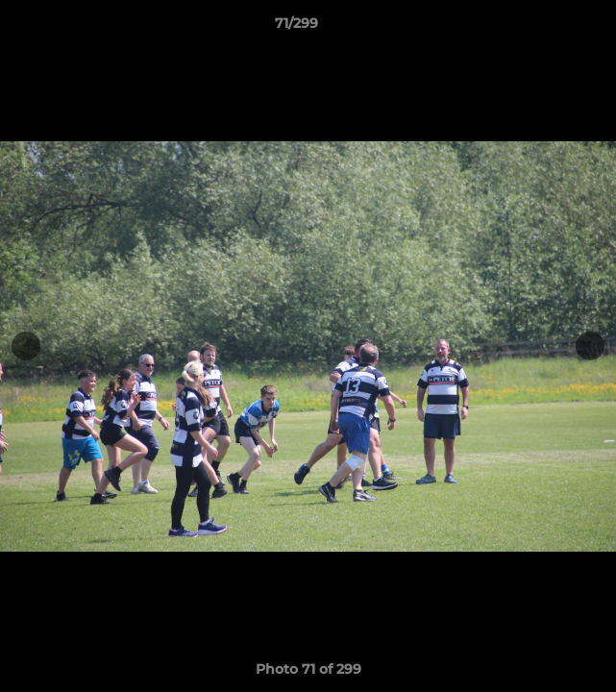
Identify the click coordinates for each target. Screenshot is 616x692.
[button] (547, 28)
